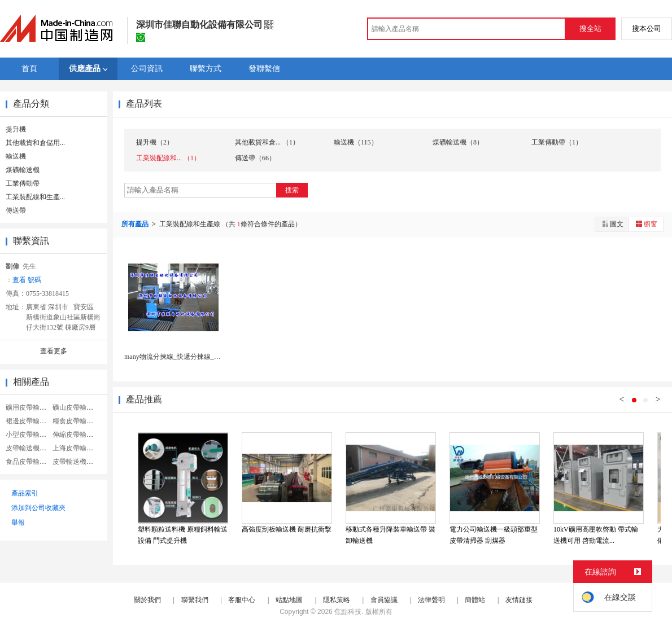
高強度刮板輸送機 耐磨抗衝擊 (287, 529)
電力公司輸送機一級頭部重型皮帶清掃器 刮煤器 (494, 535)
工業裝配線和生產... (35, 197)
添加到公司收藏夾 (38, 508)
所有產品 (136, 224)
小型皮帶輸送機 (29, 435)
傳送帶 (16, 210)
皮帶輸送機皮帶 (29, 448)
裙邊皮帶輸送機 (29, 421)
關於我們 (147, 600)
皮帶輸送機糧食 (76, 462)
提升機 (16, 129)
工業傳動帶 (23, 183)
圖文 (612, 224)
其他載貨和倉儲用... (35, 143)
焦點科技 (348, 612)
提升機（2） (155, 142)
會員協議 (384, 600)
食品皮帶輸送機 (29, 462)
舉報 (18, 523)
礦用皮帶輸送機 (29, 407)
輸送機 (16, 156)
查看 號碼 (27, 280)
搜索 (292, 190)
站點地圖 (289, 600)
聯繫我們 (195, 600)
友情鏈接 (519, 600)
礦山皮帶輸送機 (76, 407)
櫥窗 (646, 224)
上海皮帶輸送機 (76, 448)
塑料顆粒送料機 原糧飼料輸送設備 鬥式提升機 (183, 535)
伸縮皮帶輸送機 (76, 435)
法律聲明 (431, 600)
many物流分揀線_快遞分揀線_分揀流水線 (186, 357)
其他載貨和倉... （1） (267, 142)
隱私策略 (337, 600)
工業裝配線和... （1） (168, 158)
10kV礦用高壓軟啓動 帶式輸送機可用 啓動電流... (596, 535)
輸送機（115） (356, 142)
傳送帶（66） (255, 158)
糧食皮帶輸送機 (76, 421)
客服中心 (242, 600)
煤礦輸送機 (23, 170)
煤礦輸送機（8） (458, 142)
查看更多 (54, 351)
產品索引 (25, 493)
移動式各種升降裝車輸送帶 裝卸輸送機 (390, 535)
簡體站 (475, 600)
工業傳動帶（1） (557, 142)
